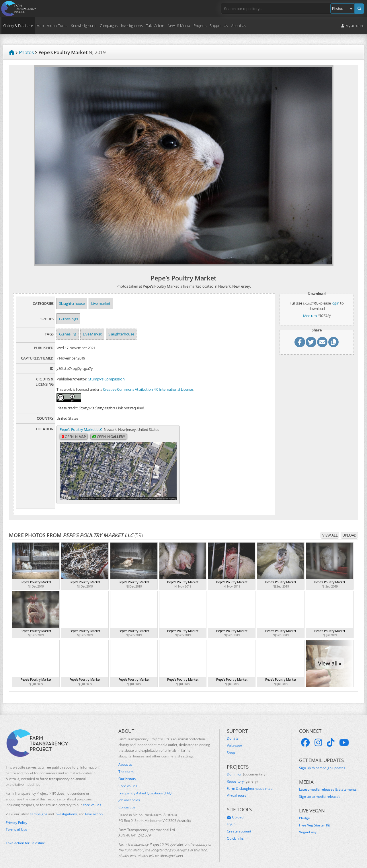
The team (126, 764)
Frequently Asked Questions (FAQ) (146, 785)
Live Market (92, 334)
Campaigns (109, 25)
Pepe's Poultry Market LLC (81, 429)
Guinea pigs (68, 319)
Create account (239, 824)
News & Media (179, 25)
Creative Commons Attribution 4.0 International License (148, 389)
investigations (66, 806)
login (335, 303)
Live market (101, 303)
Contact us (127, 800)
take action (94, 806)
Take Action (155, 25)
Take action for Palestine (25, 835)
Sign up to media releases (320, 789)
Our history (127, 771)
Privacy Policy (16, 815)
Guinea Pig (68, 334)
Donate (233, 731)
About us (125, 757)
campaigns (39, 806)
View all (330, 527)
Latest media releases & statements (328, 782)
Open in (74, 437)
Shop (231, 745)
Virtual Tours (57, 25)
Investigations (132, 25)
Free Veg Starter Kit (315, 817)
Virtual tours (237, 788)
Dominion (247, 767)
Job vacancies (129, 792)
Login (231, 816)
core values (92, 797)
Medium (310, 316)
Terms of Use (16, 822)
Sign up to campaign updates (322, 760)
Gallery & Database (18, 25)
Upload (349, 527)
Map (40, 25)
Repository (242, 774)
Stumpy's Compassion (107, 379)
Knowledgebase (84, 25)
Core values (128, 778)
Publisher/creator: (72, 379)
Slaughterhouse (72, 303)
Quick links (235, 831)
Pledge (304, 810)
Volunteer (235, 738)
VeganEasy (308, 824)
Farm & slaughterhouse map (250, 781)
